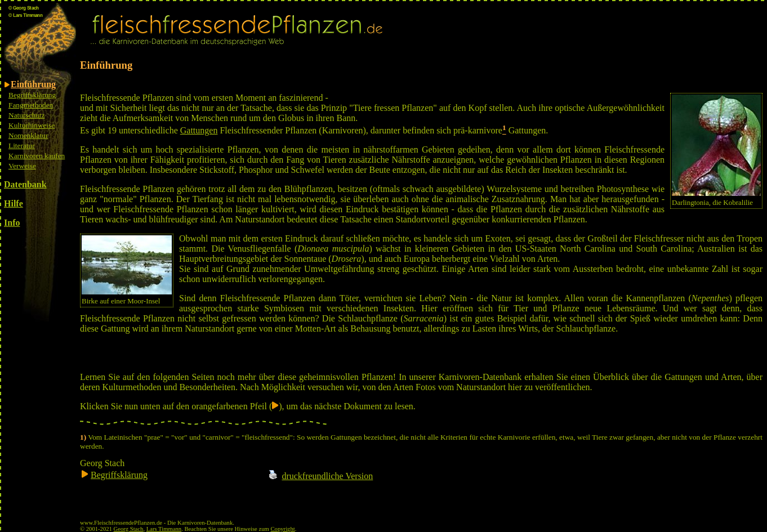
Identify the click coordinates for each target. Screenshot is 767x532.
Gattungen (199, 130)
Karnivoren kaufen (37, 156)
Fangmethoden (31, 105)
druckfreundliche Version (327, 476)
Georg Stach (129, 529)
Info (12, 223)
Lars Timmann (164, 529)
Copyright (283, 529)
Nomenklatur (28, 135)
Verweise (22, 166)
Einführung (33, 84)
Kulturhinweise (32, 125)
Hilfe (14, 204)
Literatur (22, 146)
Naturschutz (26, 115)
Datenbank (25, 184)
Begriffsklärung (32, 95)
